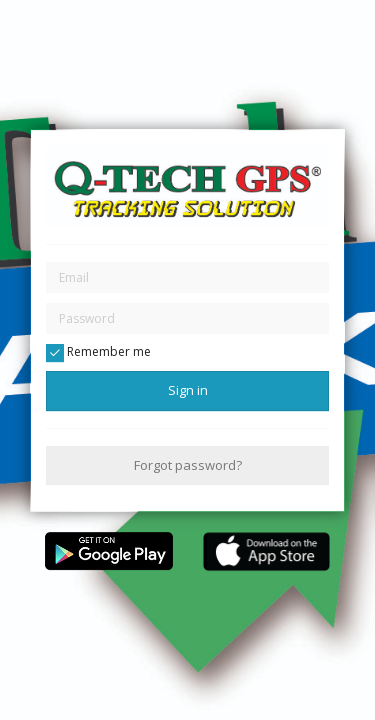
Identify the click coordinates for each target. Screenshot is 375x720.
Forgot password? (188, 465)
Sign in (188, 390)
